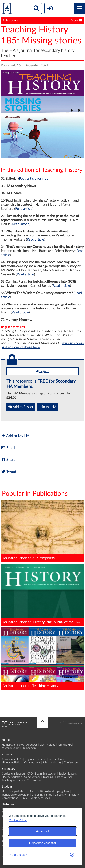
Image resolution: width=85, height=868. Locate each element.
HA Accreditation (12, 763)
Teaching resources (13, 780)
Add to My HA (15, 436)
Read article (24, 209)
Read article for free (34, 179)
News (21, 745)
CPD (20, 759)
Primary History (52, 763)
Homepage (8, 745)
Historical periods (12, 791)
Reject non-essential (43, 843)
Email (8, 448)
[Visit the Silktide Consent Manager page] (72, 855)
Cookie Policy (18, 820)
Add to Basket (21, 407)
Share (8, 460)
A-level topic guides (57, 791)
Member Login (11, 748)
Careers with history (67, 795)
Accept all (42, 831)
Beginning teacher (36, 759)
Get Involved (48, 745)
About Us (32, 745)
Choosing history (42, 795)
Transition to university (16, 795)
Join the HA (48, 407)
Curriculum (8, 759)
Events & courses (39, 798)
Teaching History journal (57, 777)
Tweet (9, 472)
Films (24, 798)
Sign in (43, 371)
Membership (29, 748)
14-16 (29, 791)
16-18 (39, 791)
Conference (71, 763)
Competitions (32, 763)
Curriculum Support (13, 774)
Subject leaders (58, 759)
